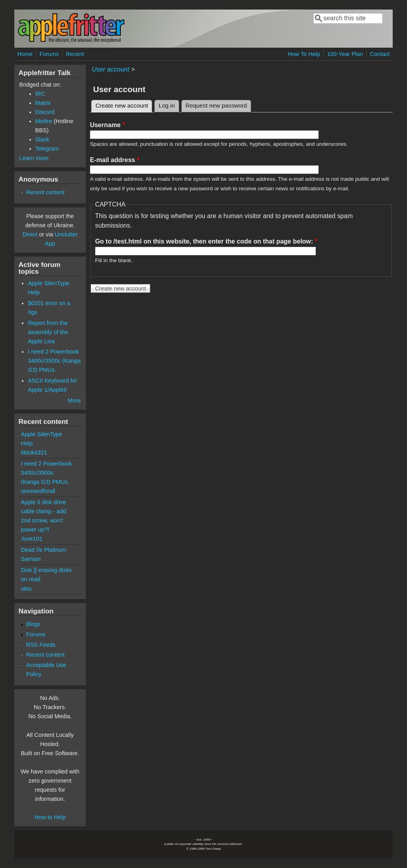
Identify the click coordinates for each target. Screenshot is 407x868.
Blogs (33, 624)
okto (26, 589)
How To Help (304, 54)
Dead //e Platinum (44, 550)
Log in (167, 106)
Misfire (44, 121)
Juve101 (32, 539)
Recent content (46, 192)
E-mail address (115, 160)
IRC (40, 94)
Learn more (34, 158)
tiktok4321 (34, 452)
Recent (75, 54)
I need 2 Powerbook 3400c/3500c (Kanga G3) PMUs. (54, 361)
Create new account (124, 104)
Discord (45, 112)
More (74, 400)
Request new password (216, 106)
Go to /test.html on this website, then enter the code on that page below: (206, 241)
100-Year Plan (345, 54)
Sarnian (31, 559)
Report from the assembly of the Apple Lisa (48, 332)
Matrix (43, 103)
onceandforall (38, 491)
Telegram (47, 149)
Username (107, 125)
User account (110, 69)
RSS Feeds (41, 645)
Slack (42, 139)
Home (25, 54)
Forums (49, 54)
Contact (380, 54)
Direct (30, 234)
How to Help (50, 817)
